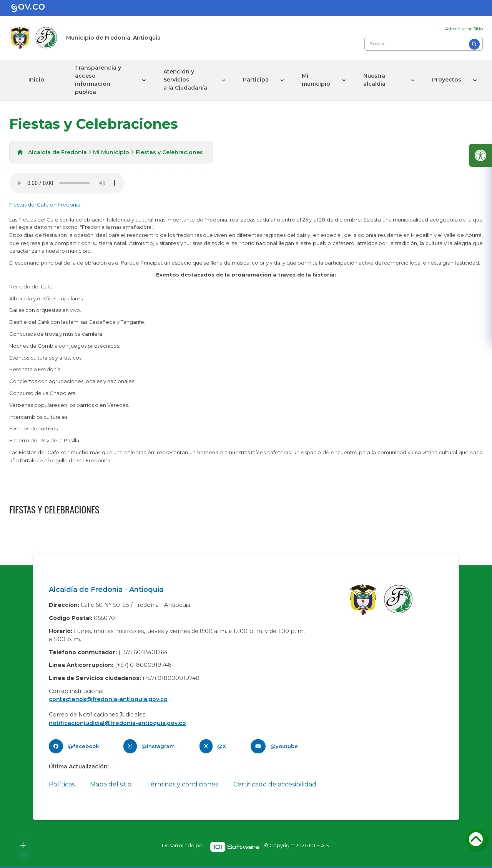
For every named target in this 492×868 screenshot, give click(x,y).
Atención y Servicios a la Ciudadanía (185, 80)
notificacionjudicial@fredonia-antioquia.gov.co (117, 723)
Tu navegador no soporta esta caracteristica (67, 183)
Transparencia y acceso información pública (98, 80)
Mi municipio (316, 80)
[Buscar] (474, 44)
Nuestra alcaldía (374, 80)
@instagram (158, 746)
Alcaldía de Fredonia (57, 152)
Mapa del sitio (111, 784)
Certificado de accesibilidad (275, 784)
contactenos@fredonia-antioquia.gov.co (108, 699)
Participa (256, 80)
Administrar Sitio (464, 29)
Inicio (36, 80)
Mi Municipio (111, 152)
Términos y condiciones (182, 784)
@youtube (284, 746)
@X (222, 746)
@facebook (83, 746)
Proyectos (447, 80)
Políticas (62, 784)
